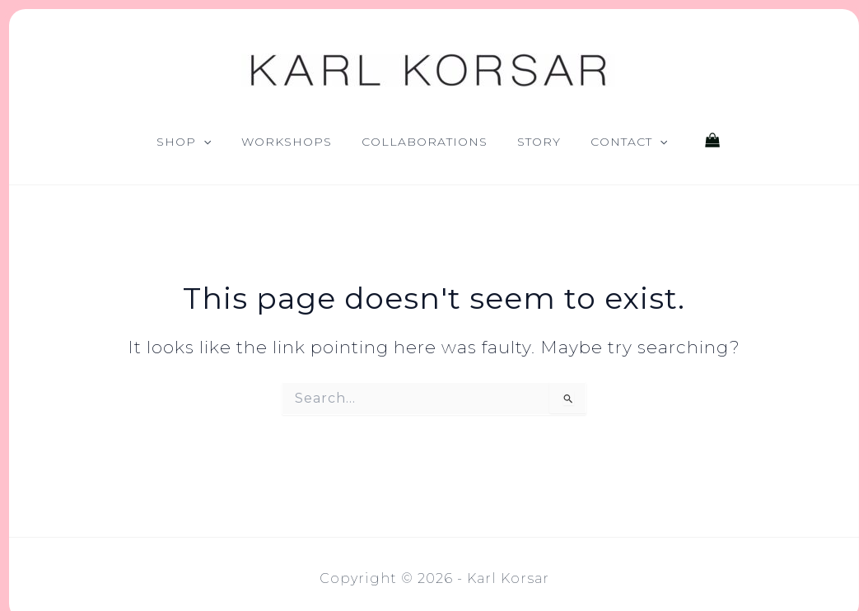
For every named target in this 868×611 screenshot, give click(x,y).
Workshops (287, 142)
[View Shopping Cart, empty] (712, 142)
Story (539, 142)
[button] (203, 142)
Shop (184, 142)
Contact (629, 142)
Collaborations (425, 142)
